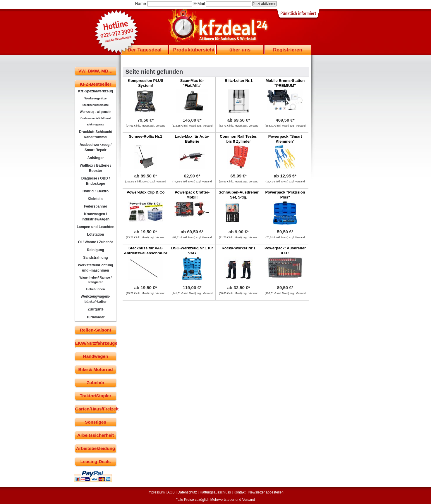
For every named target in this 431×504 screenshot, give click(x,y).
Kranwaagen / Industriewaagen (96, 217)
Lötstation (95, 234)
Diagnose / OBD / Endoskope (96, 181)
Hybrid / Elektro (96, 191)
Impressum (156, 492)
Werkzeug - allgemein (96, 112)
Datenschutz (187, 492)
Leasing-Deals (96, 461)
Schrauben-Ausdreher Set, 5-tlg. (239, 195)
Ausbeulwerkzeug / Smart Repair (96, 147)
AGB (171, 492)
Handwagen (96, 356)
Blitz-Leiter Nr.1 (239, 81)
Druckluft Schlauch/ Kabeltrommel (96, 134)
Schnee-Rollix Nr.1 (145, 136)
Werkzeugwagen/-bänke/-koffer (96, 299)
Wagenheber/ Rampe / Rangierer (96, 280)
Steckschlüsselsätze (96, 105)
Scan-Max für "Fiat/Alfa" (192, 83)
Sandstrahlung (95, 258)
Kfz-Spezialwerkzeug (96, 91)
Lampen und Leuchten (96, 227)
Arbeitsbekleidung (96, 448)
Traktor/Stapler (96, 396)
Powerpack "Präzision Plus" (285, 195)
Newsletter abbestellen (266, 492)
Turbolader (95, 317)
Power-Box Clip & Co (145, 192)
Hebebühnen (96, 289)
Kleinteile (96, 199)
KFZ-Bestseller (96, 84)
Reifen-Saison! (96, 330)
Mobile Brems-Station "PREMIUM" (285, 83)
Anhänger (95, 158)
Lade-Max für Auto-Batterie (192, 139)
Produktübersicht (194, 50)
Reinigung (96, 250)
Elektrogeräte (96, 125)
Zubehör (96, 383)
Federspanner (96, 206)
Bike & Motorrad (95, 369)
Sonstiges (96, 422)
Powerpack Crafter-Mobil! (192, 195)
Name (141, 4)
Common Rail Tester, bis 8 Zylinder (238, 139)
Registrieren (288, 50)
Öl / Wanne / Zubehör (95, 242)
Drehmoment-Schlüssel (96, 118)
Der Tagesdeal (145, 50)
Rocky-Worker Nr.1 (238, 248)
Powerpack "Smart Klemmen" (285, 139)
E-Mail (199, 4)
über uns (240, 50)
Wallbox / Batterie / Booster (96, 168)
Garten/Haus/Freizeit (96, 409)
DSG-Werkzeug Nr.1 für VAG (192, 251)
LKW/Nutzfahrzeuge (96, 343)
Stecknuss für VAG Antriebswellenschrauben (147, 251)
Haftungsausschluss (215, 492)
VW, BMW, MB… (96, 71)
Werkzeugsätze (95, 98)
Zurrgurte (95, 309)
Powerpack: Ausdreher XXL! (285, 251)
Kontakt (240, 492)
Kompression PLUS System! (146, 83)
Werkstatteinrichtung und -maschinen (95, 268)
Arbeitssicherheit (96, 435)
